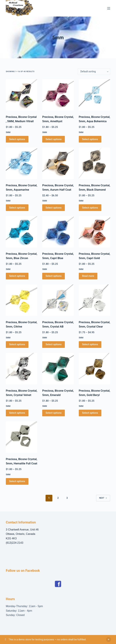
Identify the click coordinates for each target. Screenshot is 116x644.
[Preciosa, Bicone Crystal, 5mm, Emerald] (58, 369)
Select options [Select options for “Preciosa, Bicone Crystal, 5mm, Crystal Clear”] (90, 344)
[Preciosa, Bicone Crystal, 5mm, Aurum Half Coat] (58, 163)
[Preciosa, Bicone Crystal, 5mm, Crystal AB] (58, 300)
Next (103, 498)
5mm (8, 132)
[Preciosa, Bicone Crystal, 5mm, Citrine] (22, 300)
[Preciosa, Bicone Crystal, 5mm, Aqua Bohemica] (94, 95)
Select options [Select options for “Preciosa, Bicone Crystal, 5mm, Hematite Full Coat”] (17, 481)
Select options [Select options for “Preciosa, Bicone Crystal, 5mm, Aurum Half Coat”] (54, 208)
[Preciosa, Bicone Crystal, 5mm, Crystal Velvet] (22, 369)
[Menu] (109, 8)
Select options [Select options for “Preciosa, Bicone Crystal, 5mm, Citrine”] (17, 344)
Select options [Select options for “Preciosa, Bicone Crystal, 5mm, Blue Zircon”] (17, 276)
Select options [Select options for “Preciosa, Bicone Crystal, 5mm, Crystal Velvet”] (17, 413)
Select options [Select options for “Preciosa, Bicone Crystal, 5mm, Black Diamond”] (90, 208)
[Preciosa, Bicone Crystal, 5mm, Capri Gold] (94, 232)
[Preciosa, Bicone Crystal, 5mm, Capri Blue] (58, 232)
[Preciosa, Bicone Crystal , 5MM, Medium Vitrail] (22, 95)
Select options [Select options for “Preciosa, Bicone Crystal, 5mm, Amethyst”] (54, 139)
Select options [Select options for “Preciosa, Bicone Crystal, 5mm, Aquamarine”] (17, 208)
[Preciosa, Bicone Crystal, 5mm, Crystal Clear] (94, 300)
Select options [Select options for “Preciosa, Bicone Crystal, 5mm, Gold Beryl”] (90, 413)
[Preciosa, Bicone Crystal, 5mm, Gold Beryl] (94, 369)
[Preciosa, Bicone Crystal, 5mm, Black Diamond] (94, 163)
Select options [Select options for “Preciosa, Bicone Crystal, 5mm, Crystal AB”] (54, 344)
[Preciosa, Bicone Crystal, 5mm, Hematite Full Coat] (22, 437)
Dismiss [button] (109, 639)
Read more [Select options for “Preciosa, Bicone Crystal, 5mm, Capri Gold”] (88, 276)
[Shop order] (94, 72)
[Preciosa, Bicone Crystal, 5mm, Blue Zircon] (22, 232)
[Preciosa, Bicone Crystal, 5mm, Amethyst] (58, 95)
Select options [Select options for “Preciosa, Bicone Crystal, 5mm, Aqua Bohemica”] (90, 139)
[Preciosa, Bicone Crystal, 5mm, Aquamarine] (22, 163)
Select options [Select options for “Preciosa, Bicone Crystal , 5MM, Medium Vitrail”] (17, 139)
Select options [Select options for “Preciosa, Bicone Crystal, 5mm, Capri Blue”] (54, 276)
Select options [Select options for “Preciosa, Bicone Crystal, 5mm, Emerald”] (54, 413)
